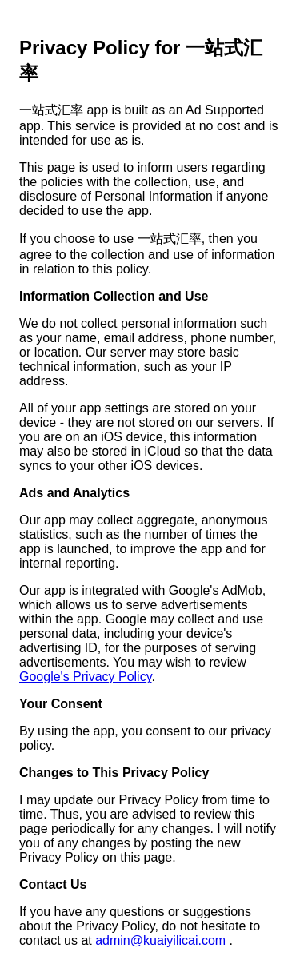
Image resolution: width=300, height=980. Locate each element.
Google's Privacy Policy (85, 677)
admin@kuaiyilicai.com (160, 940)
